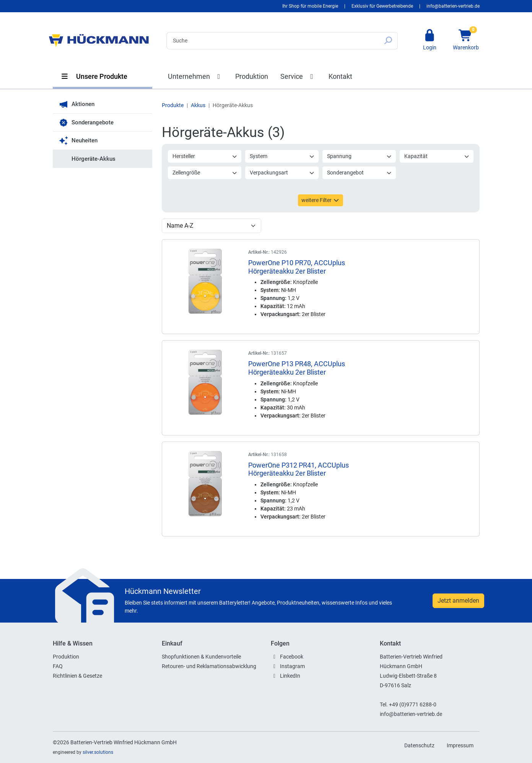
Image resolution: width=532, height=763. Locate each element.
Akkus (198, 105)
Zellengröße (205, 173)
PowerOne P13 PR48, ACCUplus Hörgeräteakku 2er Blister (297, 368)
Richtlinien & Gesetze (77, 676)
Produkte (173, 105)
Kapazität (437, 156)
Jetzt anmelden (458, 601)
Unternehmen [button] (196, 76)
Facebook (292, 657)
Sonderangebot (360, 173)
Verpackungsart (282, 173)
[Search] (273, 41)
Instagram (292, 666)
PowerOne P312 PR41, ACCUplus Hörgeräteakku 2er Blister (299, 469)
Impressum (460, 745)
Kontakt (340, 76)
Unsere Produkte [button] (94, 76)
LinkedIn (290, 676)
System (282, 156)
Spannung (360, 156)
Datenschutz (419, 745)
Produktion (252, 76)
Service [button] (298, 76)
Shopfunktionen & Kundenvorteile (201, 657)
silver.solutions (98, 752)
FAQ (58, 666)
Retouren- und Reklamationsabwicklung (209, 666)
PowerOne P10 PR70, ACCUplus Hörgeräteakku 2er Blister (297, 267)
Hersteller (205, 156)
